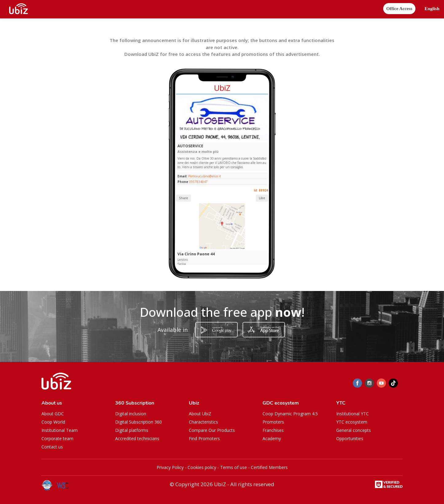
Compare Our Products (212, 430)
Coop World (53, 422)
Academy (272, 438)
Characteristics (203, 422)
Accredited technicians (137, 438)
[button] (432, 9)
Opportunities (350, 438)
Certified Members (269, 467)
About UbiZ (200, 414)
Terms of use (234, 467)
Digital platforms (132, 430)
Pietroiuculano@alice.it (204, 176)
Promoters (273, 422)
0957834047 (198, 182)
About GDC (53, 414)
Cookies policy (202, 467)
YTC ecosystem (352, 422)
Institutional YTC (352, 414)
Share (183, 198)
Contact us (52, 447)
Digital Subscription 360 (138, 422)
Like (262, 198)
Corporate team (57, 438)
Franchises (273, 430)
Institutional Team (60, 430)
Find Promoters (204, 438)
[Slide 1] (221, 139)
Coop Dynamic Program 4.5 (290, 414)
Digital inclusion (131, 414)
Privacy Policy (170, 467)
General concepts (354, 430)
